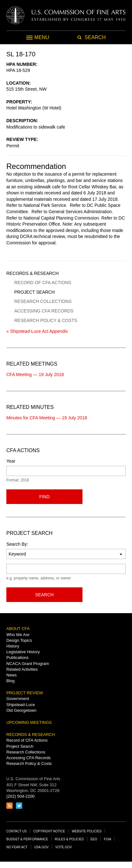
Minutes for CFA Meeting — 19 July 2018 (47, 418)
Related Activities (22, 669)
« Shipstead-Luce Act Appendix (37, 331)
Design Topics (19, 640)
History (13, 646)
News (12, 675)
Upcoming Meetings (29, 722)
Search (44, 595)
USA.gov (42, 847)
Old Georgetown (21, 710)
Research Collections (43, 301)
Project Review (25, 693)
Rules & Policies (69, 839)
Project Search (34, 292)
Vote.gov (63, 847)
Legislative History (23, 652)
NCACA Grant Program (28, 664)
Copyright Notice (49, 831)
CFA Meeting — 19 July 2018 (35, 374)
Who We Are (18, 635)
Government (18, 699)
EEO (94, 839)
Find (45, 497)
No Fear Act (17, 847)
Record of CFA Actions (43, 283)
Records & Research (33, 273)
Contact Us (16, 831)
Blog (10, 681)
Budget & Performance (27, 839)
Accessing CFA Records (44, 311)
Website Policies (87, 831)
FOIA (107, 839)
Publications (17, 658)
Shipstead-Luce (21, 705)
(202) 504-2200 (20, 796)
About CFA (18, 629)
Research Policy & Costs (46, 320)
